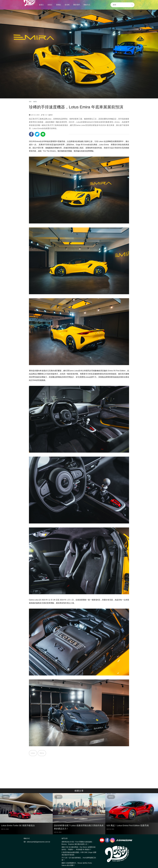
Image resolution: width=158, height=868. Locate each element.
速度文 (41, 5)
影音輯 (67, 5)
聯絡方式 (87, 5)
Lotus (33, 753)
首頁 (30, 102)
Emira (42, 753)
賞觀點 (58, 5)
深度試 (50, 5)
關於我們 (77, 5)
